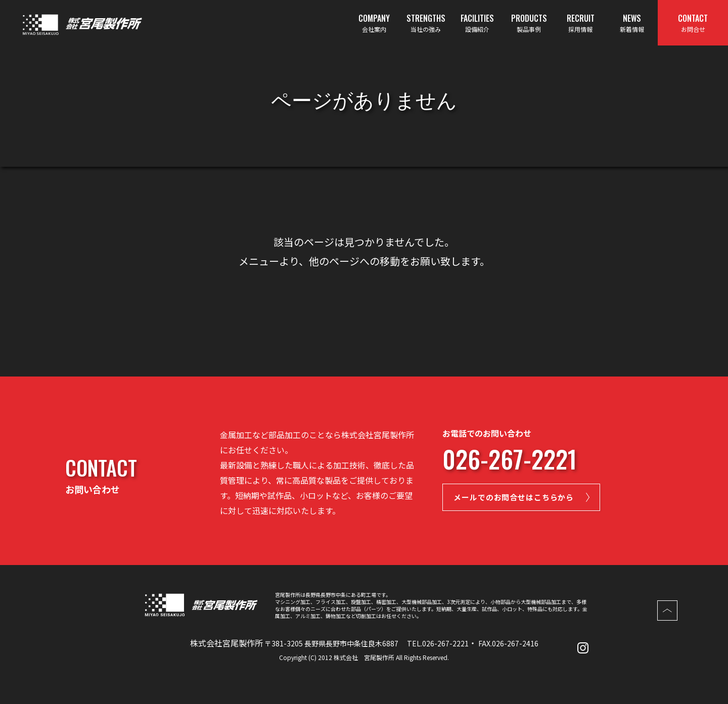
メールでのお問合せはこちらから (526, 499)
